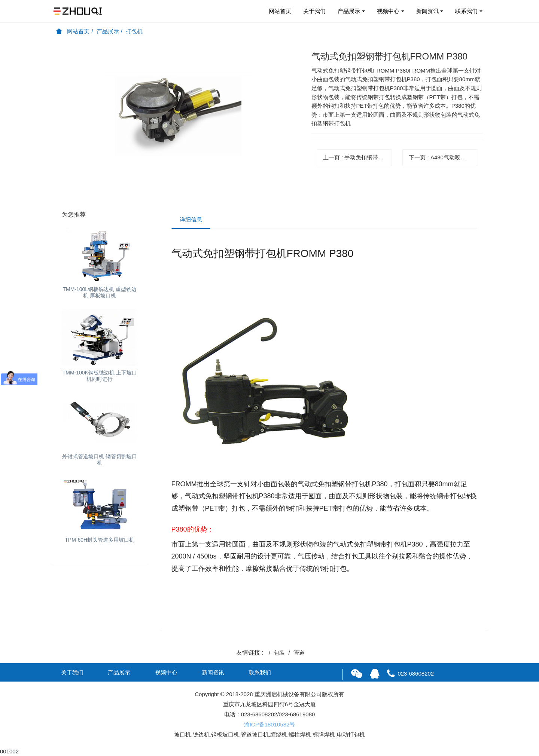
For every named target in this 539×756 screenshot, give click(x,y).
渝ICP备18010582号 (270, 724)
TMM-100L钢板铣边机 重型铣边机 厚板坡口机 (100, 292)
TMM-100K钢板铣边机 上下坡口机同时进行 (100, 376)
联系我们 (466, 11)
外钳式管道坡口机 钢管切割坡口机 (100, 460)
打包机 (134, 31)
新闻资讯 (427, 11)
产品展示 (349, 11)
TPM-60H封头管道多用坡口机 (100, 540)
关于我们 (314, 11)
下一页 (443, 157)
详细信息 (191, 219)
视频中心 (388, 11)
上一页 (357, 157)
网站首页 (280, 11)
